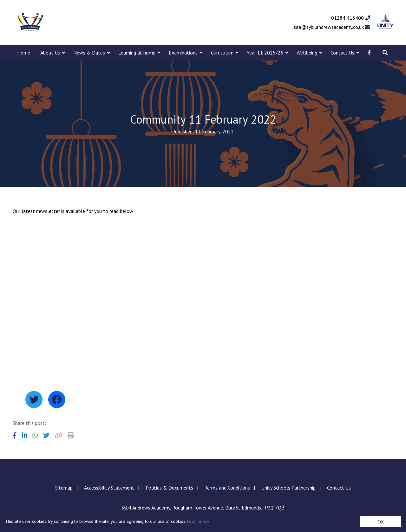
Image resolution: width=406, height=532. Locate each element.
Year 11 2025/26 (265, 53)
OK (381, 522)
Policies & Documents (169, 488)
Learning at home (137, 53)
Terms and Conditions (227, 488)
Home (24, 53)
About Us (50, 53)
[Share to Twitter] (46, 435)
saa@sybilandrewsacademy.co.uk (332, 27)
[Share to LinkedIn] (25, 435)
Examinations (183, 53)
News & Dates (89, 53)
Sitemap (64, 488)
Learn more (198, 521)
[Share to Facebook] (15, 435)
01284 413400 (351, 18)
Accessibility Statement (109, 488)
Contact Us (342, 53)
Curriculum (222, 53)
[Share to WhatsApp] (35, 435)
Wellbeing (307, 53)
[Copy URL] (59, 435)
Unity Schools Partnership (288, 488)
